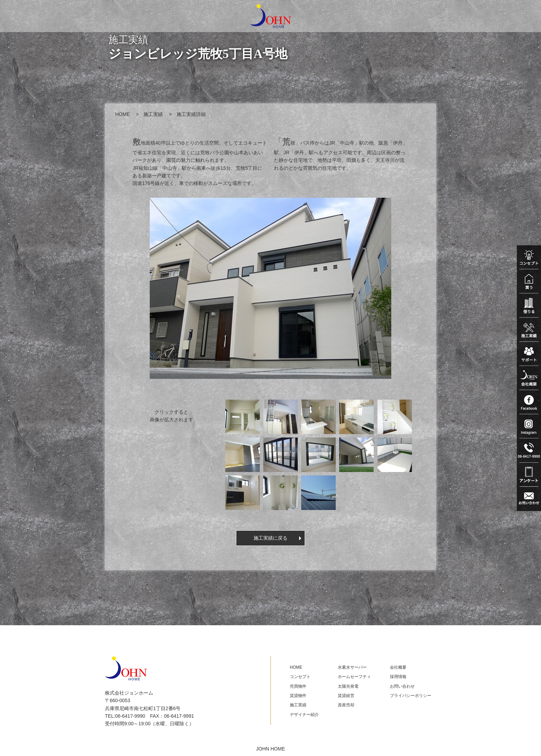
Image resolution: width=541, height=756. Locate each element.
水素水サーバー (352, 667)
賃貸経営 (346, 696)
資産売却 (346, 705)
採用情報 (398, 677)
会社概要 (398, 667)
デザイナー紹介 (304, 715)
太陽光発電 (348, 686)
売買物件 (298, 686)
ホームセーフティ (354, 677)
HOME (122, 114)
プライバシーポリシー (411, 696)
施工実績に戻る (270, 538)
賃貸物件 (298, 696)
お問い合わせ (402, 686)
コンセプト (300, 677)
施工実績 (153, 114)
